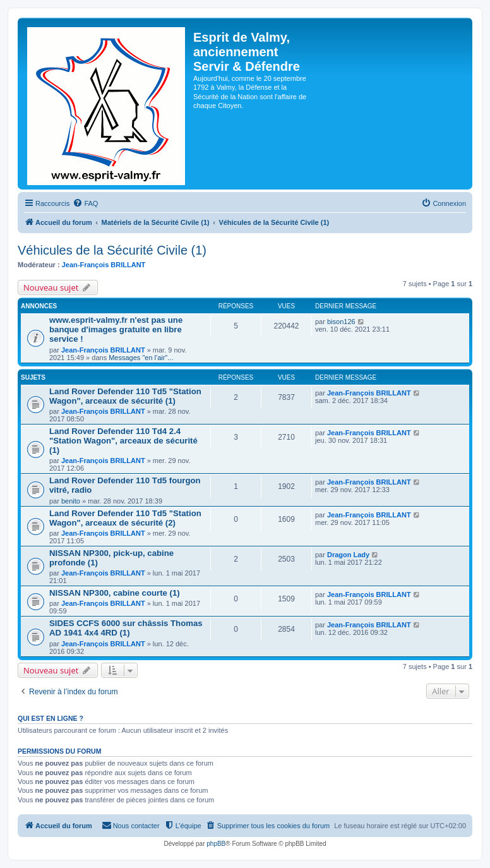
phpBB (216, 844)
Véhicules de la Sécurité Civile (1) (112, 250)
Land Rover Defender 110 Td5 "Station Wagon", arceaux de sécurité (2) (125, 518)
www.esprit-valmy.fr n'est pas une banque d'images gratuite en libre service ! (116, 329)
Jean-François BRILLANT (104, 265)
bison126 (341, 322)
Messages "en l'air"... (141, 358)
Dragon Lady (348, 555)
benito (71, 501)
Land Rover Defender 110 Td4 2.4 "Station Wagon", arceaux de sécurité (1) (123, 441)
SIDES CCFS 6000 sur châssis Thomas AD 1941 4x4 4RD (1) (126, 628)
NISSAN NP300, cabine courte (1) (115, 593)
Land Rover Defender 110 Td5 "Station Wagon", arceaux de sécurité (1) (125, 396)
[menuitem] (85, 203)
